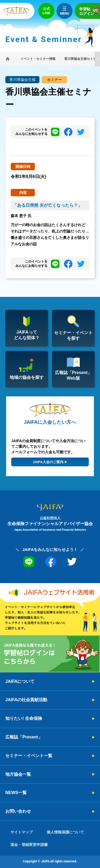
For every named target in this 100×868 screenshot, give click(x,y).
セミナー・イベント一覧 (29, 756)
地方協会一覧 (18, 774)
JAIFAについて (20, 681)
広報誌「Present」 (24, 737)
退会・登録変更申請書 (29, 845)
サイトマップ (22, 832)
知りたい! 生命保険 (24, 718)
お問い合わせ (18, 811)
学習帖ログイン (90, 11)
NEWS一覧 (16, 793)
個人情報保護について (65, 832)
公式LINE (46, 11)
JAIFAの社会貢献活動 (26, 700)
